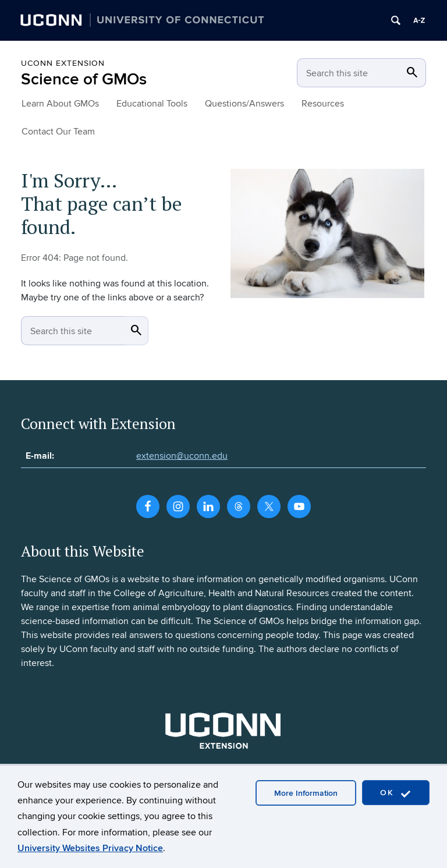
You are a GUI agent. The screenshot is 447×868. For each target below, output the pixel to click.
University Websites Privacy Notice (90, 848)
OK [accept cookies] (396, 793)
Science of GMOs (84, 79)
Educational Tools (152, 104)
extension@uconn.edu (182, 456)
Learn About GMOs (60, 104)
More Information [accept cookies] (306, 793)
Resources (323, 104)
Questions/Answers (244, 104)
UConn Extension (63, 63)
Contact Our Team (58, 132)
